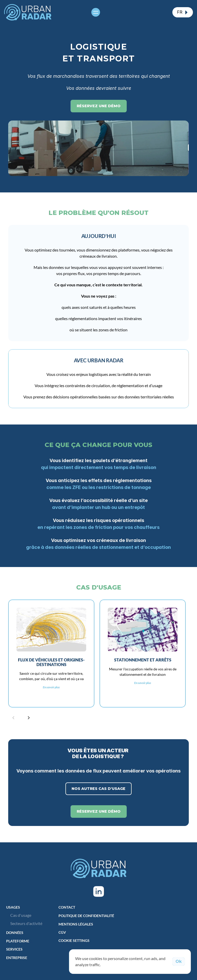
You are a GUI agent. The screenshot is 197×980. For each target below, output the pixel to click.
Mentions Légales (76, 924)
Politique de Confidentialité (86, 916)
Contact (67, 907)
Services (14, 949)
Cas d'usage (21, 915)
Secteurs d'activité (26, 923)
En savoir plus (51, 687)
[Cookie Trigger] (74, 941)
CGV (62, 932)
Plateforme (18, 941)
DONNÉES (15, 933)
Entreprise (17, 958)
